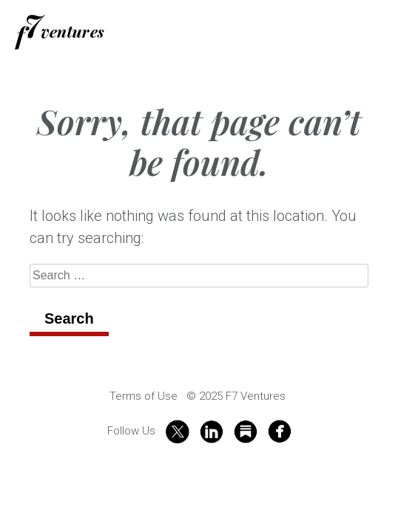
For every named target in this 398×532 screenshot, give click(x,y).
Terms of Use (144, 396)
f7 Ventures (60, 32)
